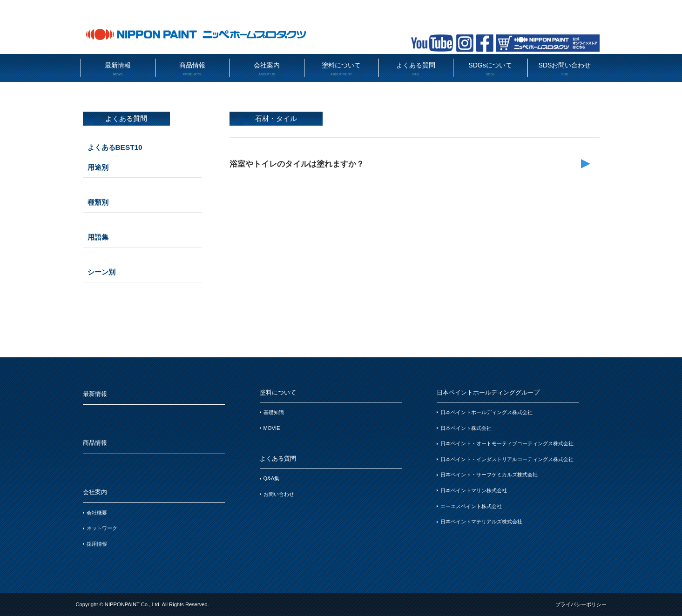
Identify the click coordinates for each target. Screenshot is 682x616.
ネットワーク (102, 528)
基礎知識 (274, 412)
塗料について (341, 69)
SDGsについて (490, 69)
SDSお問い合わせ (565, 69)
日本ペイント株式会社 (466, 428)
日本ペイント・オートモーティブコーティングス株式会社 (507, 443)
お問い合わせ (279, 494)
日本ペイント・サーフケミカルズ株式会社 (489, 475)
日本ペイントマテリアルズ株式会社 (481, 522)
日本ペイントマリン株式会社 (474, 490)
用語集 (98, 237)
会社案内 (267, 69)
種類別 (98, 202)
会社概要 (97, 513)
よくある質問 (416, 69)
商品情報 (192, 69)
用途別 (98, 167)
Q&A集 (272, 478)
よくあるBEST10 (115, 147)
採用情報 (97, 544)
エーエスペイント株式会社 (471, 506)
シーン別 (101, 272)
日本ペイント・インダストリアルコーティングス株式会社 (507, 459)
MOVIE (272, 428)
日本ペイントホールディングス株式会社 (486, 412)
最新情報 (118, 69)
